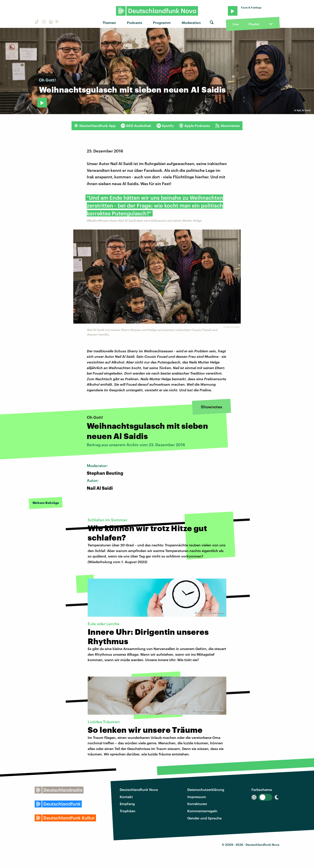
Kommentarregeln (202, 811)
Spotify (165, 126)
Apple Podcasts (195, 126)
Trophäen (128, 811)
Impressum (197, 797)
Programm (162, 23)
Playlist (254, 24)
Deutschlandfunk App (95, 126)
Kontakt (126, 797)
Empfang (127, 804)
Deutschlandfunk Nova (139, 789)
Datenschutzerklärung (206, 789)
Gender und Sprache (204, 818)
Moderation (191, 23)
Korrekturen (197, 804)
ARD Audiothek (136, 126)
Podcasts (135, 23)
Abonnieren (228, 126)
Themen (109, 23)
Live (236, 24)
